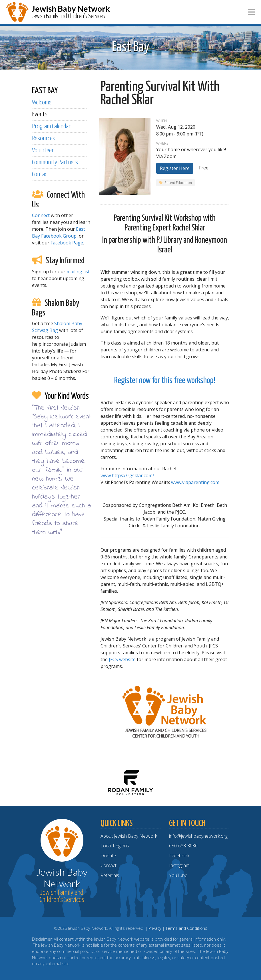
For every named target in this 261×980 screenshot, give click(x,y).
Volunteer (43, 150)
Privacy (155, 928)
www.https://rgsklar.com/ (127, 475)
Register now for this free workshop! (165, 380)
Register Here (175, 168)
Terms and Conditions (186, 928)
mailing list (78, 272)
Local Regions (115, 846)
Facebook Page (67, 243)
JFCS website (122, 659)
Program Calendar (51, 126)
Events (40, 115)
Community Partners (55, 162)
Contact (41, 174)
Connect (41, 215)
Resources (44, 138)
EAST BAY (45, 91)
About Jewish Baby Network (129, 836)
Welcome (42, 103)
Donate (108, 856)
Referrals (110, 875)
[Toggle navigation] (251, 12)
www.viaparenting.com (195, 482)
